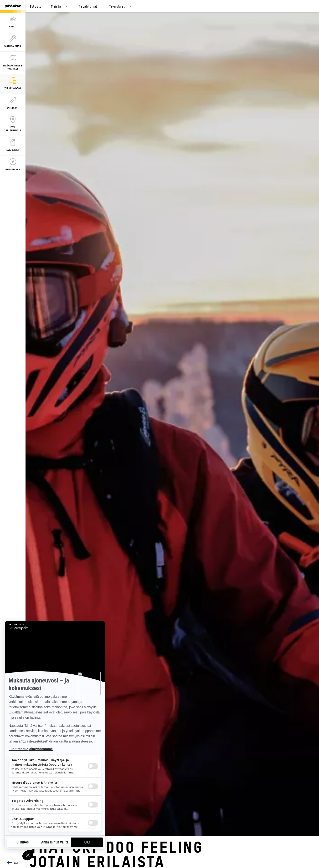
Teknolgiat (117, 6)
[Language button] (13, 863)
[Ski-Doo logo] (13, 6)
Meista (56, 6)
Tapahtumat (88, 6)
